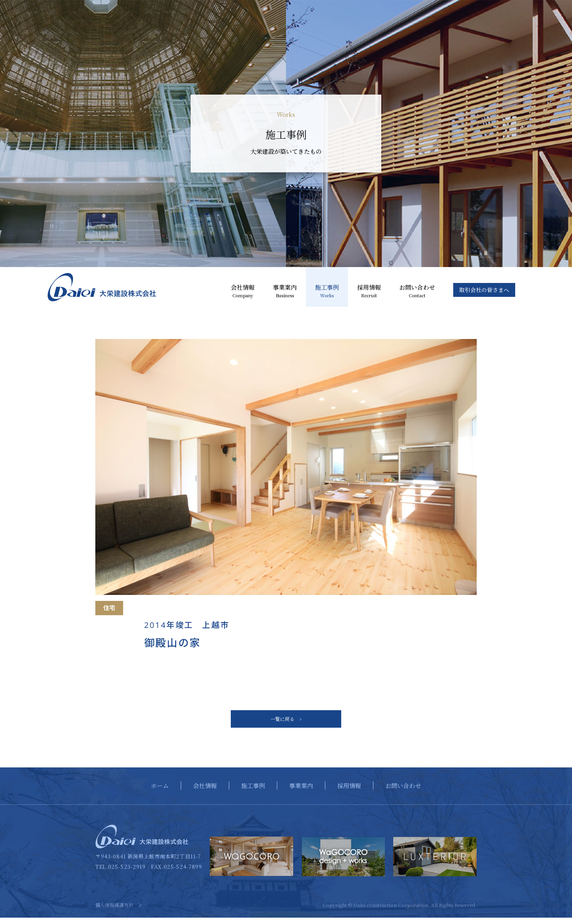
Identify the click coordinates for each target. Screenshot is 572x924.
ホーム (160, 792)
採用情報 (369, 291)
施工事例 (327, 291)
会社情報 (243, 291)
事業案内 (285, 291)
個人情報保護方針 (114, 911)
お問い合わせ (417, 291)
